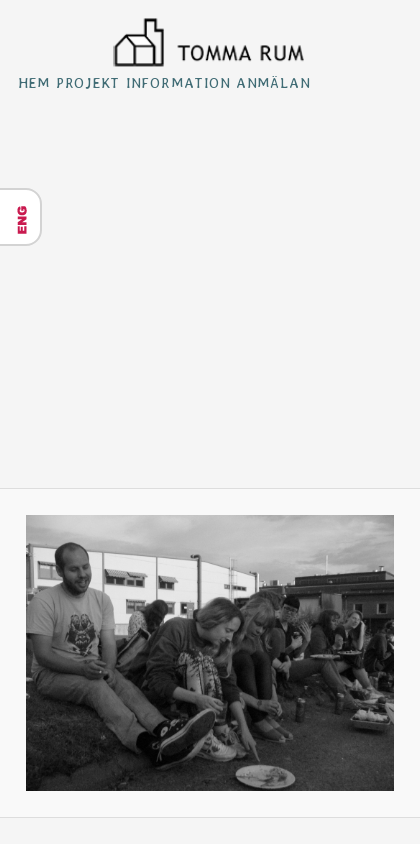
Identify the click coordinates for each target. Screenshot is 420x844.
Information (178, 82)
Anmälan (273, 82)
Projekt (88, 82)
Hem (34, 82)
